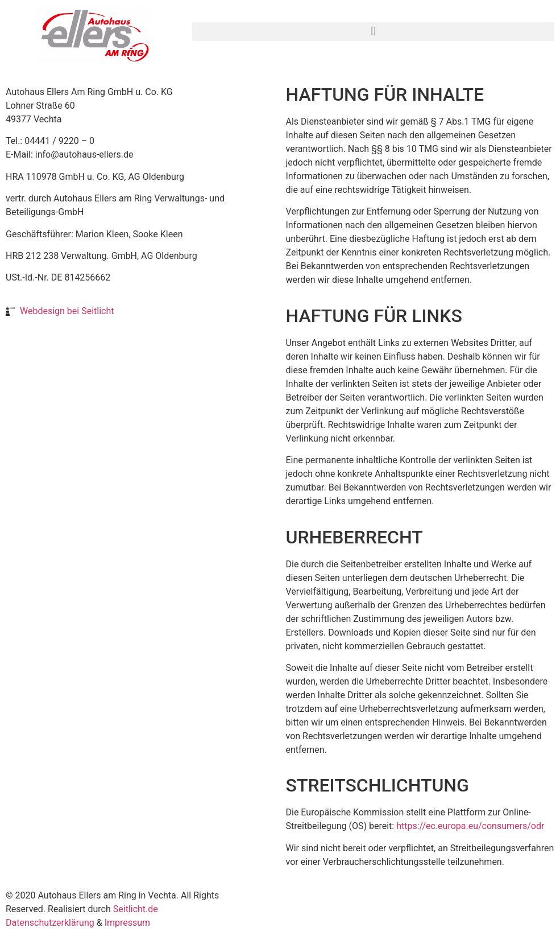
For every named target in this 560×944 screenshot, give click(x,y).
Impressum (128, 923)
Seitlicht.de (136, 909)
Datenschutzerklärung (50, 923)
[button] (373, 32)
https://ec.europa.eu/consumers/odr (470, 826)
